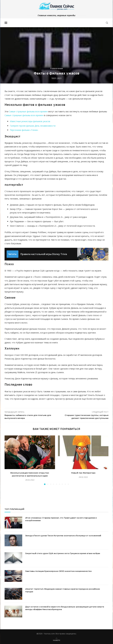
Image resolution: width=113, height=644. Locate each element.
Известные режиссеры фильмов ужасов (30, 121)
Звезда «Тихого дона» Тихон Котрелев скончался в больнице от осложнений (63, 536)
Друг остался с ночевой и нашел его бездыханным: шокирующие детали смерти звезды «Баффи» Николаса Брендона (65, 608)
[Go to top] (57, 640)
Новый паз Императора (83, 473)
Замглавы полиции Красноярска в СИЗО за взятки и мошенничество (58, 571)
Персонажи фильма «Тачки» (24, 130)
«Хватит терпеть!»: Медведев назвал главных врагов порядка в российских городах (63, 591)
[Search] (107, 23)
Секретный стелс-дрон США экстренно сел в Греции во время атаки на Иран (63, 554)
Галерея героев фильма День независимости (33, 126)
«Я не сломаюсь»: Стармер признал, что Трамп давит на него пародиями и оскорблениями (61, 519)
